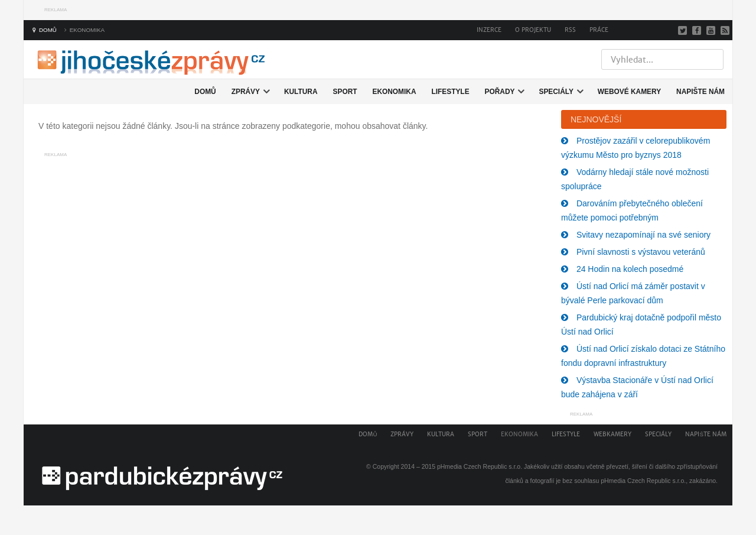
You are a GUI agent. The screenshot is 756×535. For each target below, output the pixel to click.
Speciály (658, 434)
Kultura (441, 434)
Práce (599, 30)
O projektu (533, 30)
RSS (570, 30)
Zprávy (402, 434)
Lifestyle (566, 434)
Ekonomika (519, 434)
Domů (368, 434)
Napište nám (706, 434)
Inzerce (489, 30)
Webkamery (612, 434)
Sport (478, 434)
